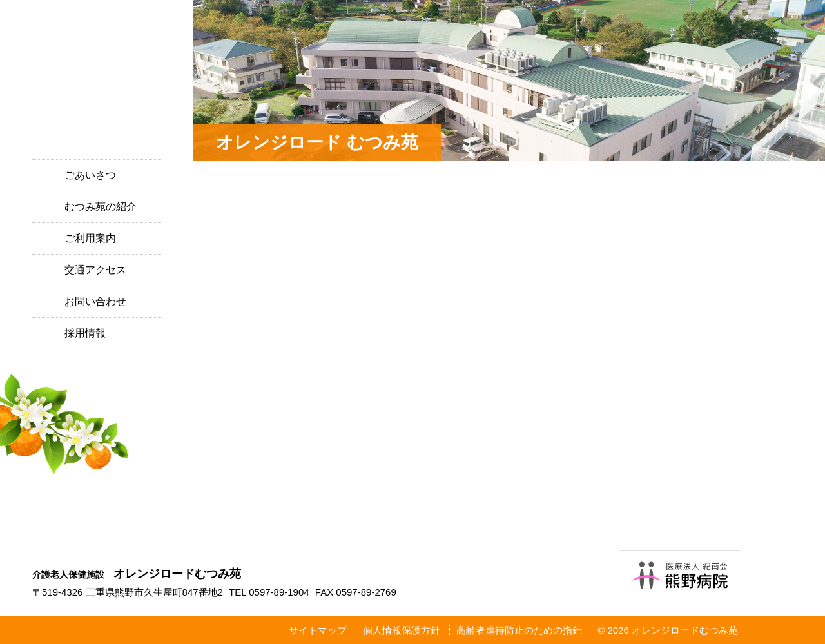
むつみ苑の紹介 (101, 207)
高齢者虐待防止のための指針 (519, 630)
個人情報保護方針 (402, 630)
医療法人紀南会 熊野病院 (680, 574)
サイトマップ (318, 630)
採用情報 (85, 333)
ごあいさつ (90, 175)
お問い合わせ (95, 301)
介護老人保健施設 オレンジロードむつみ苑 (97, 85)
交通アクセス (95, 270)
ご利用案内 (90, 238)
